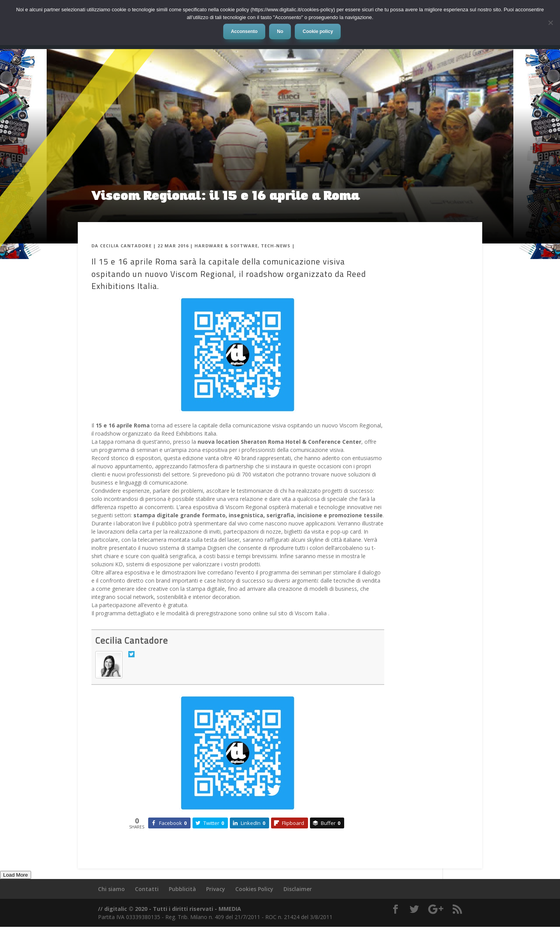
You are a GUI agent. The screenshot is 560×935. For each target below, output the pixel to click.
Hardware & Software (226, 246)
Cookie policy (318, 32)
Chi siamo (111, 889)
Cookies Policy (254, 889)
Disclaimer (298, 889)
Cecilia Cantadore (126, 246)
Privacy (216, 889)
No (280, 32)
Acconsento (244, 32)
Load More (16, 875)
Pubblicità (182, 889)
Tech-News (276, 246)
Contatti (147, 889)
